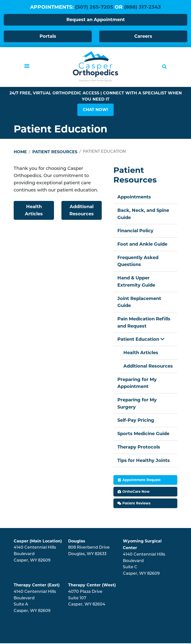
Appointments (134, 197)
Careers (143, 36)
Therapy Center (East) (37, 586)
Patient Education (141, 340)
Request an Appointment (96, 20)
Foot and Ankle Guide (143, 244)
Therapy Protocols (139, 448)
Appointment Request (142, 481)
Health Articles (34, 210)
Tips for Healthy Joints (144, 461)
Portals (48, 36)
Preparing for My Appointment (137, 384)
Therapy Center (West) (92, 586)
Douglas (77, 542)
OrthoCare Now (136, 492)
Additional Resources (82, 210)
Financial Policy (136, 231)
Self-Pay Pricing (136, 421)
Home (20, 152)
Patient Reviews (136, 504)
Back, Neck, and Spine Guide (143, 214)
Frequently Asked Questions (138, 261)
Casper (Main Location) (38, 542)
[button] (95, 110)
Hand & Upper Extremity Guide (136, 282)
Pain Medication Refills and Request (144, 323)
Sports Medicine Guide (143, 434)
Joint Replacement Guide (139, 302)
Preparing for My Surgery (137, 404)
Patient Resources (55, 152)
